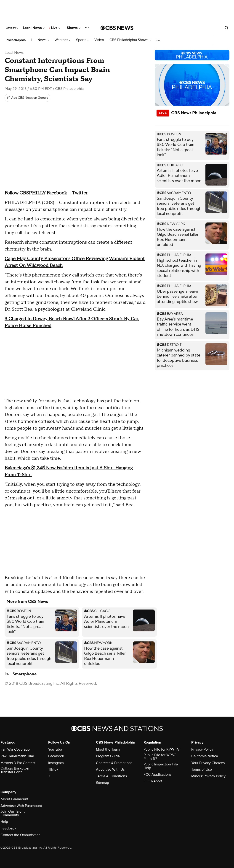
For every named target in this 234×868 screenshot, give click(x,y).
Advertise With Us (110, 770)
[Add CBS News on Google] (27, 98)
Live (56, 28)
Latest (12, 28)
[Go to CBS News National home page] (117, 28)
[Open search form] (226, 28)
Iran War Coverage (15, 749)
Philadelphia (16, 40)
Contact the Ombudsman (20, 835)
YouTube (55, 749)
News (43, 40)
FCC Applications (157, 775)
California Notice (205, 756)
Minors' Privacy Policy (208, 776)
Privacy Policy (202, 749)
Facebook (56, 756)
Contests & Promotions (114, 763)
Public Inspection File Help (161, 766)
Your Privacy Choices (208, 763)
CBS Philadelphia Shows (130, 40)
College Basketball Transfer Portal (15, 770)
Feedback (8, 828)
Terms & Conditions (111, 776)
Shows (74, 28)
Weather (63, 40)
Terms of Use (202, 770)
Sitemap (102, 783)
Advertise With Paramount (21, 806)
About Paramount (14, 799)
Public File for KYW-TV (162, 749)
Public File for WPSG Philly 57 (160, 757)
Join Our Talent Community (13, 813)
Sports (82, 40)
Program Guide (108, 756)
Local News (34, 28)
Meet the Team (108, 749)
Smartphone (25, 674)
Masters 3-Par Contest (18, 763)
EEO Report (153, 781)
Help (4, 822)
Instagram (56, 763)
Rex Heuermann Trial (17, 756)
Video (99, 40)
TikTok (53, 770)
